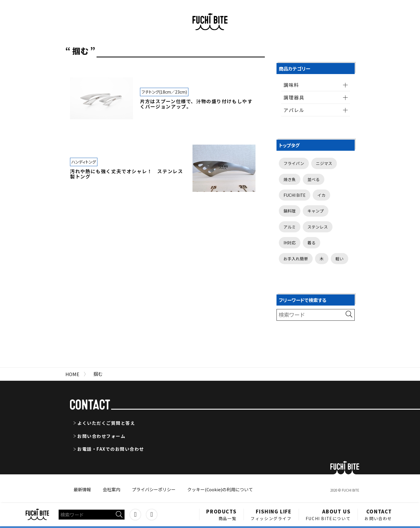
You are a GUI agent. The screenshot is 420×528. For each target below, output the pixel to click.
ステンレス (318, 227)
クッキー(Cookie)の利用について (220, 489)
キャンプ (316, 211)
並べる (314, 179)
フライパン (294, 163)
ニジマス (324, 163)
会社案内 (111, 489)
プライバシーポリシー (154, 489)
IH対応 (290, 243)
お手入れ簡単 (296, 259)
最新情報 (82, 489)
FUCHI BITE (295, 195)
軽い (339, 259)
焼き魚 (290, 179)
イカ (321, 195)
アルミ (290, 227)
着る (311, 243)
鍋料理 (290, 211)
